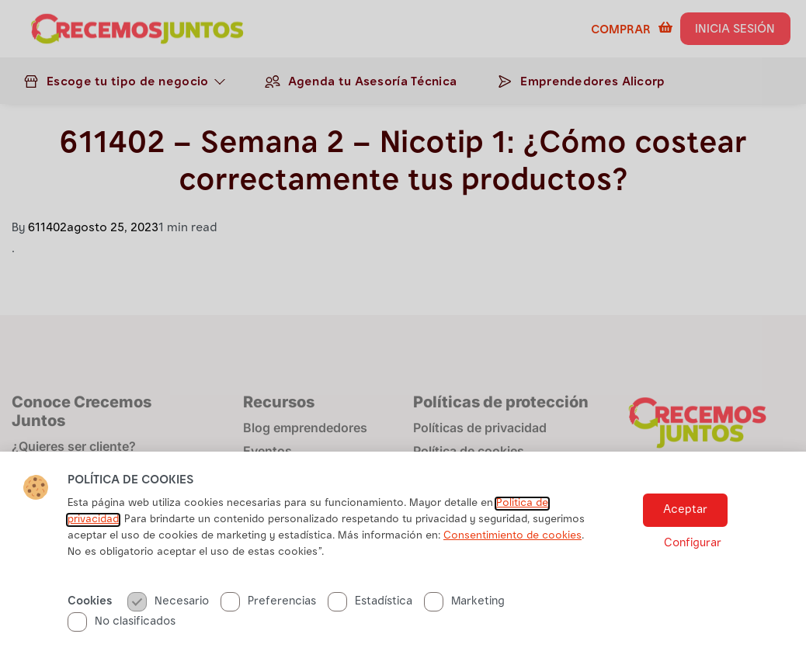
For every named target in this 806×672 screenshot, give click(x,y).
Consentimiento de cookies (512, 536)
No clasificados (122, 622)
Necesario (168, 602)
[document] (403, 336)
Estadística (370, 602)
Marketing (464, 602)
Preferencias (268, 602)
